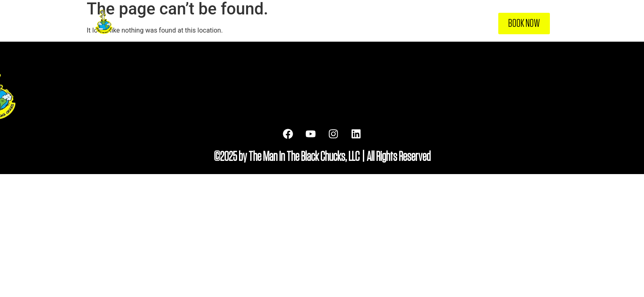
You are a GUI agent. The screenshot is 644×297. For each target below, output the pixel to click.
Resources (435, 24)
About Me (360, 24)
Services (397, 24)
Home (327, 24)
